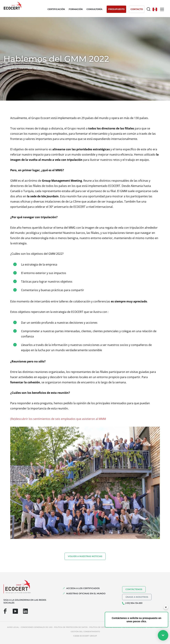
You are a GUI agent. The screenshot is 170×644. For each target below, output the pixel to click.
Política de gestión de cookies (105, 627)
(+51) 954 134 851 (134, 603)
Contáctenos (134, 589)
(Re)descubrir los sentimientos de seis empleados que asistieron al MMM (58, 419)
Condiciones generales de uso (37, 627)
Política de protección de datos (71, 627)
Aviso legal (13, 627)
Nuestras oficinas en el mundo (86, 593)
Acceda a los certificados (83, 588)
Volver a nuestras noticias (85, 556)
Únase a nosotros (137, 597)
